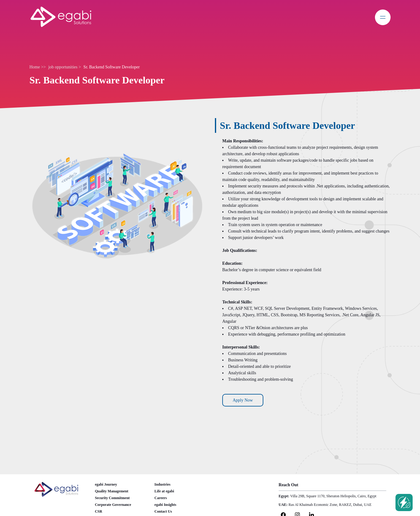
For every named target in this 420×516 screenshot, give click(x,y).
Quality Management (111, 491)
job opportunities (63, 67)
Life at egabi (164, 491)
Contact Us (163, 511)
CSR (98, 511)
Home (35, 67)
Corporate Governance (113, 505)
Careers (161, 498)
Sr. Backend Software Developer (112, 67)
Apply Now (243, 400)
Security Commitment (112, 498)
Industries (162, 484)
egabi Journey (106, 484)
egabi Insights (165, 505)
